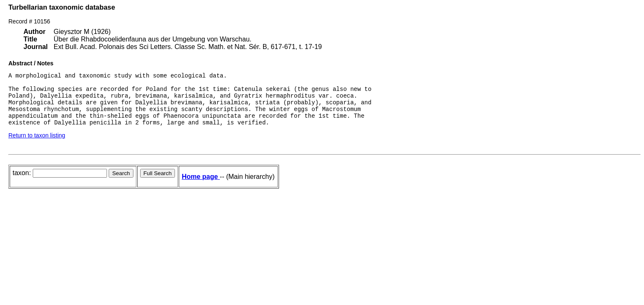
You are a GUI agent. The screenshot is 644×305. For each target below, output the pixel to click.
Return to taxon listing (37, 145)
